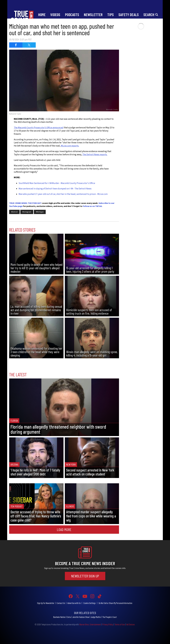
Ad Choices (131, 624)
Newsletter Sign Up (85, 576)
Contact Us (61, 603)
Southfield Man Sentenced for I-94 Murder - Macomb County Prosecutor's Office (57, 183)
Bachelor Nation (59, 617)
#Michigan (40, 212)
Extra (69, 617)
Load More (64, 529)
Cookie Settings (90, 603)
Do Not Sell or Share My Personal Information (115, 603)
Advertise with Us (74, 603)
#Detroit (14, 212)
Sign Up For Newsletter (46, 603)
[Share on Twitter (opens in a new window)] (29, 45)
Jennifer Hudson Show (81, 617)
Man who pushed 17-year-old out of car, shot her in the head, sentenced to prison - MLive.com (63, 194)
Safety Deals (129, 15)
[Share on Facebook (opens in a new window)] (16, 45)
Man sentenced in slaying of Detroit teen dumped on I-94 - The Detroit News (55, 189)
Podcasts (72, 15)
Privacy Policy (108, 624)
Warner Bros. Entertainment (90, 624)
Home (42, 15)
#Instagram (27, 212)
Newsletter (93, 15)
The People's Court (110, 617)
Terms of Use (120, 624)
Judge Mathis (96, 617)
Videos (55, 15)
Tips (110, 15)
